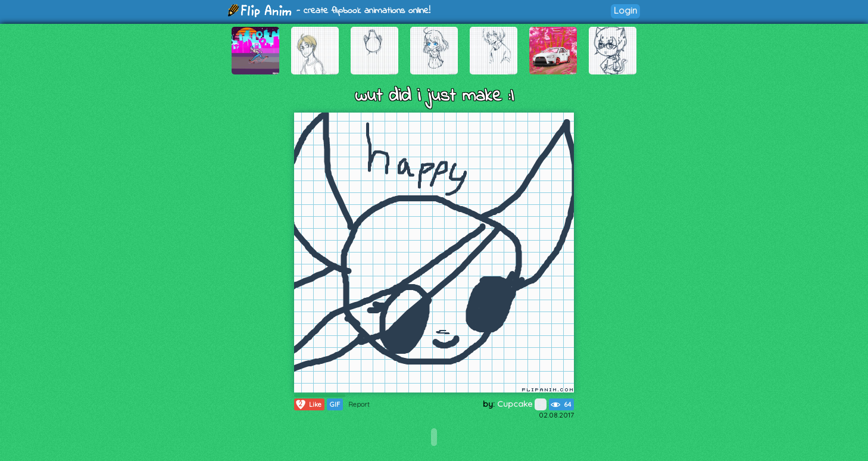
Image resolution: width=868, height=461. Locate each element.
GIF (335, 404)
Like (308, 404)
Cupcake (522, 404)
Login (625, 10)
